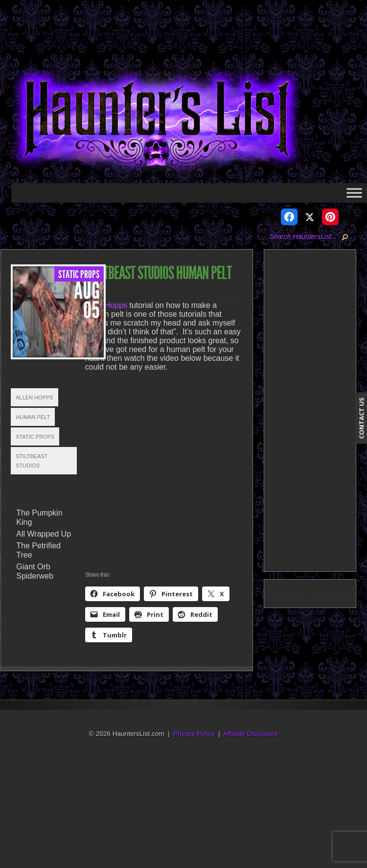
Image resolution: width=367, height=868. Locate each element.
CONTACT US (361, 418)
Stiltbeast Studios (32, 461)
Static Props (79, 275)
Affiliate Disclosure (251, 734)
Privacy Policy (194, 734)
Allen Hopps (34, 398)
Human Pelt (33, 417)
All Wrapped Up (44, 534)
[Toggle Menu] (354, 193)
